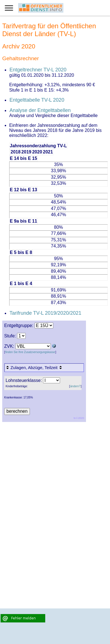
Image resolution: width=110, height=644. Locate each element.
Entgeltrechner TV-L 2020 (38, 70)
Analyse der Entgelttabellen (40, 110)
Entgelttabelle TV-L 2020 (37, 100)
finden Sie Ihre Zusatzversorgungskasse (30, 352)
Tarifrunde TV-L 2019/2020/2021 (45, 313)
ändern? (76, 386)
